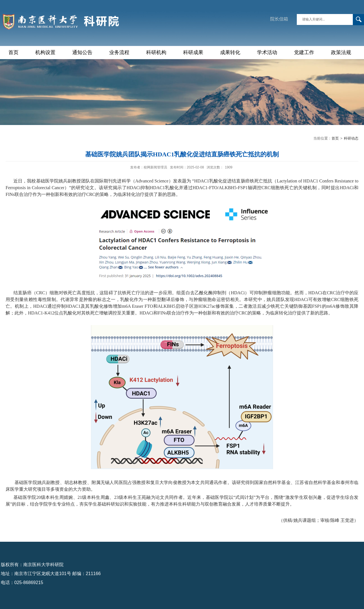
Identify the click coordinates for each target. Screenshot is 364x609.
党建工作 (304, 52)
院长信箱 (279, 19)
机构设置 (45, 52)
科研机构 (156, 52)
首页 (13, 52)
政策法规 (341, 52)
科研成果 (193, 52)
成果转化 (230, 52)
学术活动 (267, 52)
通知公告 (82, 52)
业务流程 (119, 52)
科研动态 (351, 138)
